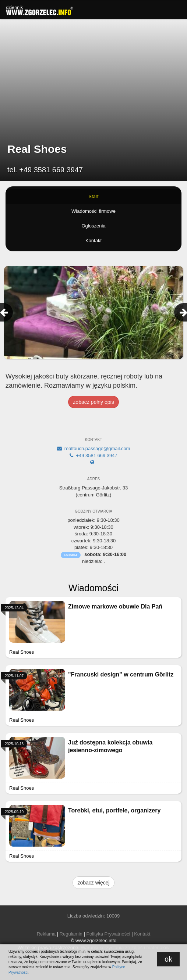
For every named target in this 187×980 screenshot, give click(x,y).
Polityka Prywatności (108, 934)
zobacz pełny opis (93, 402)
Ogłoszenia (93, 226)
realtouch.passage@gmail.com (94, 448)
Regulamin (71, 934)
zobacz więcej (93, 883)
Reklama (46, 934)
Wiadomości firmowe (93, 211)
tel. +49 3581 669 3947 (45, 170)
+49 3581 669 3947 (93, 455)
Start (93, 196)
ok (168, 959)
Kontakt (93, 240)
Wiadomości (93, 588)
